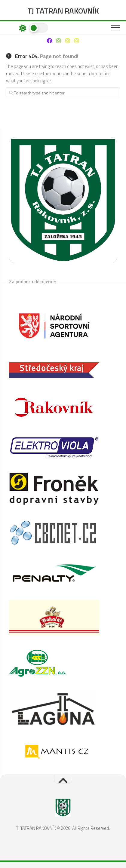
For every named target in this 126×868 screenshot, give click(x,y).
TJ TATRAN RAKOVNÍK (63, 11)
